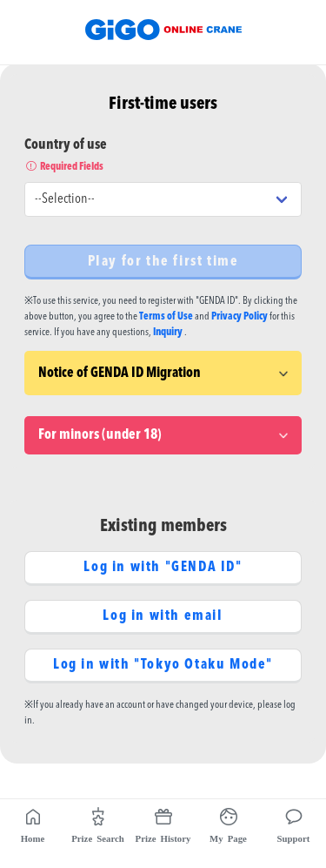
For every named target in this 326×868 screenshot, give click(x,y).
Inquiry (168, 333)
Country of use (163, 157)
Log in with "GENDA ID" (163, 568)
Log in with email (163, 616)
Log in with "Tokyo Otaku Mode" (163, 665)
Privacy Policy (240, 317)
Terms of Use (166, 317)
